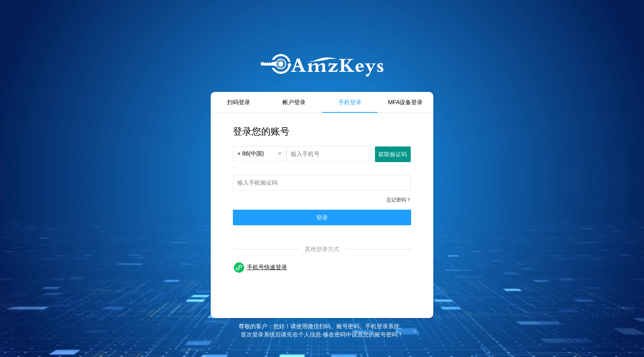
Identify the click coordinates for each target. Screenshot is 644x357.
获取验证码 (393, 154)
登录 (322, 217)
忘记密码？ (399, 200)
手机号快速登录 (267, 267)
